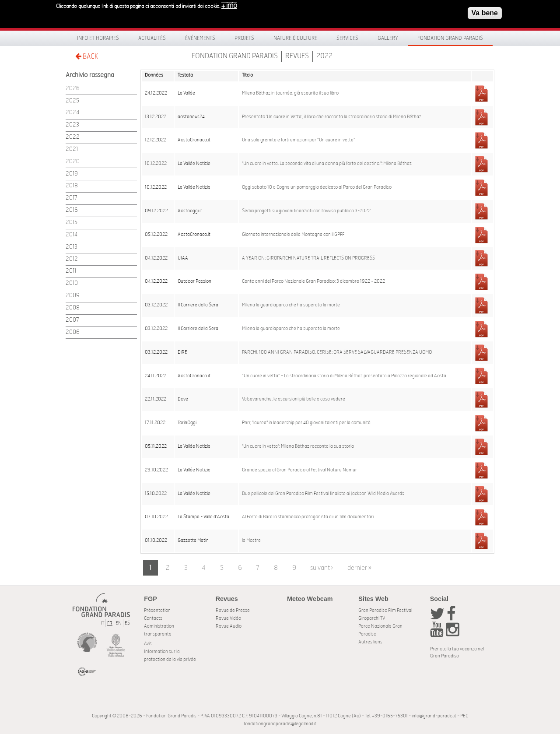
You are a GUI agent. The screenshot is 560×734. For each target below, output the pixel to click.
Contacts (153, 618)
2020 (73, 162)
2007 (72, 320)
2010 (72, 283)
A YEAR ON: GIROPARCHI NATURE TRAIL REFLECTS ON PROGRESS (308, 258)
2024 (72, 113)
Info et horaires (98, 38)
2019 (72, 174)
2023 (72, 125)
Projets (244, 38)
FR (110, 623)
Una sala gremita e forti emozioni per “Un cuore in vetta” (299, 140)
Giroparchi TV (372, 618)
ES (127, 623)
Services (347, 38)
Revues (297, 56)
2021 (72, 149)
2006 (73, 332)
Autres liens (370, 642)
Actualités (152, 38)
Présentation (157, 610)
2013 (72, 247)
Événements (200, 38)
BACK (87, 56)
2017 (72, 198)
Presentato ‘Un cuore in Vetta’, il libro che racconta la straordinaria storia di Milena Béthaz (332, 117)
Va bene (485, 13)
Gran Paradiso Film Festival (385, 610)
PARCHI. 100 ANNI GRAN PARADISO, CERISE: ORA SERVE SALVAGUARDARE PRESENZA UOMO (337, 352)
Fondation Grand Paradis (450, 38)
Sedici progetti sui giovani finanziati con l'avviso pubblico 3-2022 (306, 211)
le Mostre (251, 541)
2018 (72, 186)
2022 (324, 56)
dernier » (359, 568)
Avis (148, 644)
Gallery (388, 38)
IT (102, 623)
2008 (73, 308)
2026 (73, 89)
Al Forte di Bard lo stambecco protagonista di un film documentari (308, 517)
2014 (72, 235)
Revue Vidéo (228, 618)
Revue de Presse (233, 610)
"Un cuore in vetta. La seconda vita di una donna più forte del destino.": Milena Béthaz (327, 164)
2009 (73, 296)
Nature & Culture (295, 38)
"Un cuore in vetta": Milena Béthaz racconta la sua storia (298, 446)
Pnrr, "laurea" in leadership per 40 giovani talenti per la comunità (306, 423)
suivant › (322, 568)
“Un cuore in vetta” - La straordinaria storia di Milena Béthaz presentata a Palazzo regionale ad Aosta (344, 376)
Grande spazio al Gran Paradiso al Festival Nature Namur (299, 470)
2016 (72, 210)
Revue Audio (229, 626)
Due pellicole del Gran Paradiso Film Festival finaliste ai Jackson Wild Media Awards (323, 494)
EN (119, 623)
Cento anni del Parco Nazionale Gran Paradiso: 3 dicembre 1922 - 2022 (313, 281)
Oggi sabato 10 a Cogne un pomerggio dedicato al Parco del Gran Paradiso (317, 187)
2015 (72, 223)
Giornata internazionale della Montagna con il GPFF (293, 235)
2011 (71, 271)
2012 (72, 259)
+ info (229, 6)
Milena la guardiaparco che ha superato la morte (291, 305)
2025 (72, 101)
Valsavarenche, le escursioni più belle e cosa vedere (294, 399)
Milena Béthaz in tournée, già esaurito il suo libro (290, 93)
